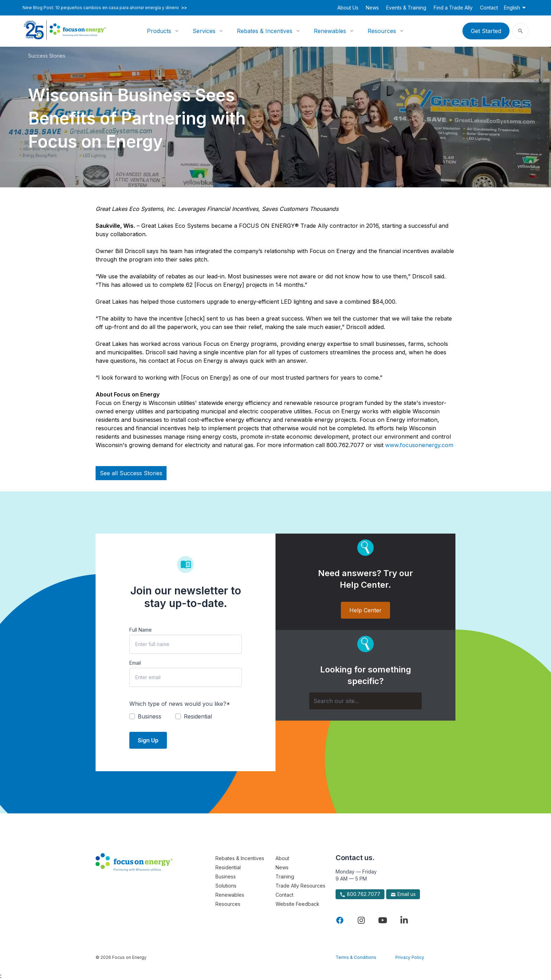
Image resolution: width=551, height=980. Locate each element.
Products (159, 31)
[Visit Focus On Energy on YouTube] (383, 920)
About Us (348, 8)
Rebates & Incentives (265, 31)
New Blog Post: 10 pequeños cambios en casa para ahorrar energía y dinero (105, 8)
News (372, 8)
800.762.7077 (360, 894)
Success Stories (47, 56)
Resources (382, 31)
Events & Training (406, 8)
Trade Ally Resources (300, 886)
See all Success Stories (131, 473)
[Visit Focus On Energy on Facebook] (340, 920)
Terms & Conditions (356, 957)
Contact (489, 8)
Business (226, 876)
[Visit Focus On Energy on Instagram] (361, 920)
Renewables (330, 31)
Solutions (226, 886)
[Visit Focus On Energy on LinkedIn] (404, 920)
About (282, 858)
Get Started (486, 31)
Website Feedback (297, 904)
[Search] (365, 701)
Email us (403, 894)
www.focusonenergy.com (419, 445)
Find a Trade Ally (453, 8)
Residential (228, 867)
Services (204, 31)
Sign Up (148, 740)
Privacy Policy (410, 957)
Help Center (365, 610)
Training (285, 876)
